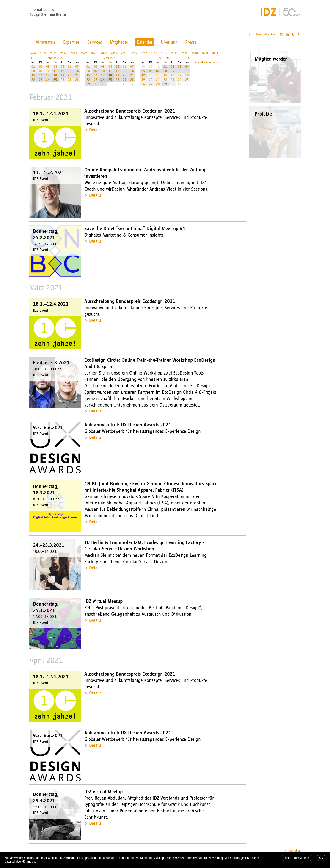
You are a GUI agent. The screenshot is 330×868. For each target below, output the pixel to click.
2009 (205, 53)
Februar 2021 (55, 58)
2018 (124, 53)
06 (70, 67)
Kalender (145, 42)
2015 (154, 53)
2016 (144, 53)
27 (70, 80)
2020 (104, 53)
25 (55, 80)
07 (77, 67)
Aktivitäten (45, 42)
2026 (43, 53)
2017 (134, 53)
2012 (174, 53)
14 (77, 71)
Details (95, 130)
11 (55, 71)
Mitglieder (119, 42)
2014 (164, 53)
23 (41, 80)
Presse (191, 42)
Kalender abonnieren (207, 62)
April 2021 (165, 58)
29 (88, 84)
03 (48, 67)
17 (48, 75)
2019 (114, 53)
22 (33, 80)
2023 (74, 53)
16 (41, 75)
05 (63, 67)
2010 (195, 53)
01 (33, 67)
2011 (184, 53)
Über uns (169, 42)
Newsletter (263, 34)
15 (33, 75)
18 (55, 75)
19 (63, 75)
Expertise (71, 42)
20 (70, 75)
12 (63, 71)
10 (48, 71)
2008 (215, 53)
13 (70, 71)
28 (77, 80)
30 (96, 84)
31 (103, 84)
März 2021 (110, 58)
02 (41, 67)
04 (55, 67)
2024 (63, 53)
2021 (94, 53)
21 (77, 75)
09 (41, 71)
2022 (84, 53)
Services (95, 42)
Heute (33, 53)
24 (48, 80)
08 (33, 71)
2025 (53, 53)
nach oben (294, 850)
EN (253, 34)
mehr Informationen (297, 858)
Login (275, 34)
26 (63, 80)
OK (321, 858)
